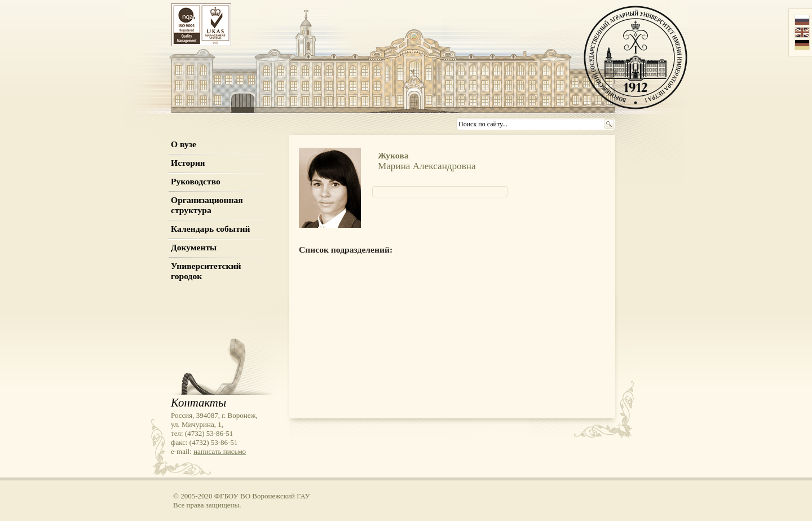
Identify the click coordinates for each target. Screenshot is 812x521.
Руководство (196, 181)
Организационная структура (207, 205)
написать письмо (220, 451)
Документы (194, 247)
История (188, 163)
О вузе (184, 144)
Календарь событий (211, 229)
